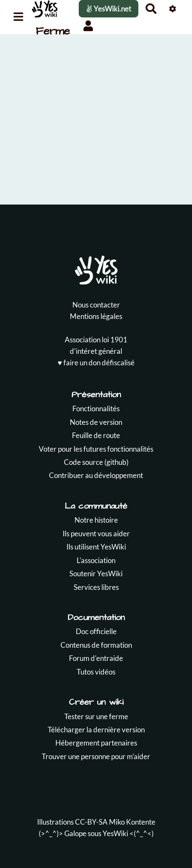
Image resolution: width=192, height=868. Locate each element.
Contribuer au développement (96, 475)
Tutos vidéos (96, 672)
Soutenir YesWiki (96, 573)
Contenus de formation (96, 645)
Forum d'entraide (96, 658)
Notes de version (96, 422)
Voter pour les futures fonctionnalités (96, 449)
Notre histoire (96, 520)
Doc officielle (96, 631)
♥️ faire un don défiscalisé (96, 363)
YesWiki (115, 833)
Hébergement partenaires (96, 743)
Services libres (96, 587)
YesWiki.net (109, 9)
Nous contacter (96, 305)
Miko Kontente (132, 822)
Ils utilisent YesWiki (96, 547)
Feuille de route (96, 435)
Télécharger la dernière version (96, 730)
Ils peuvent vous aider (96, 534)
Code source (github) (96, 462)
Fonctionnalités (96, 408)
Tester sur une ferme (96, 716)
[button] (88, 26)
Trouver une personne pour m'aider (96, 756)
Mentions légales (96, 316)
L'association (96, 560)
